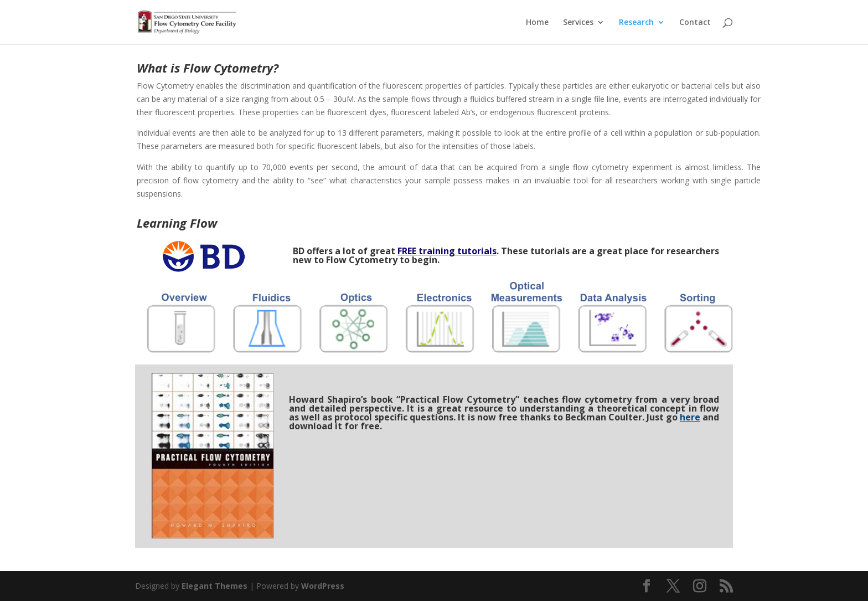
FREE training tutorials (447, 251)
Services (578, 23)
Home (537, 23)
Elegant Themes (215, 586)
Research (636, 23)
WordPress (323, 586)
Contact (695, 23)
